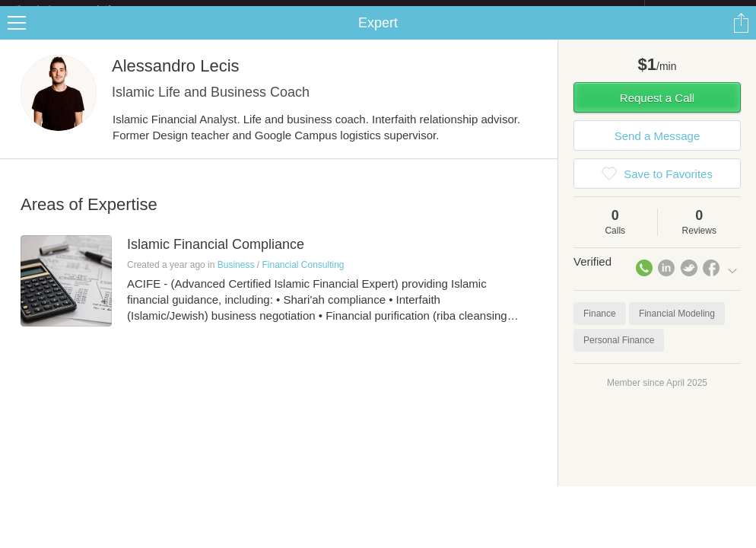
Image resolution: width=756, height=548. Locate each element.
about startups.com (699, 10)
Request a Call (657, 110)
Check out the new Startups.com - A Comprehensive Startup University (479, 10)
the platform (79, 9)
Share (741, 35)
